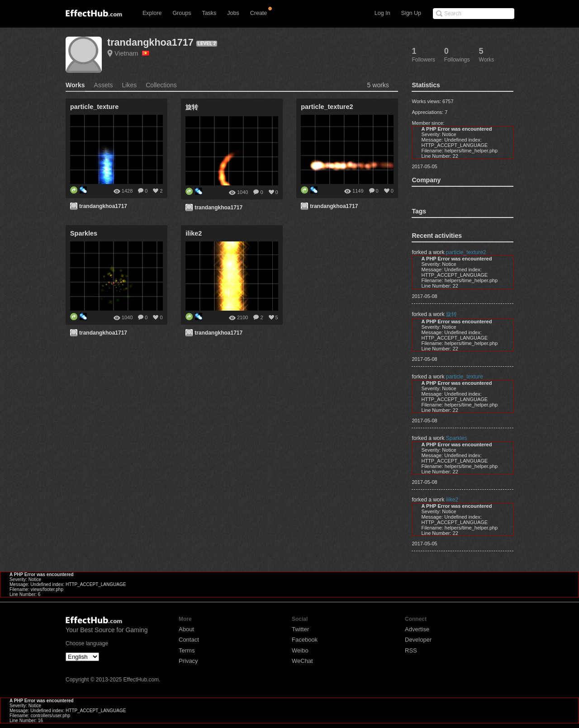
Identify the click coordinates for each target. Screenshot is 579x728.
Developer (418, 640)
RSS (411, 650)
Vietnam (132, 53)
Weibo (300, 650)
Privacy (188, 661)
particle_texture (465, 377)
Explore (152, 13)
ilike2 (452, 500)
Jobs (233, 13)
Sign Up (411, 13)
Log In (382, 13)
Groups (182, 13)
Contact (189, 640)
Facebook (305, 640)
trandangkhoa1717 (150, 42)
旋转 (451, 314)
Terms (187, 650)
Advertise (417, 629)
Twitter (300, 629)
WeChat (302, 661)
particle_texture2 (466, 252)
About (186, 629)
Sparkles (457, 438)
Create (259, 13)
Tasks (209, 13)
